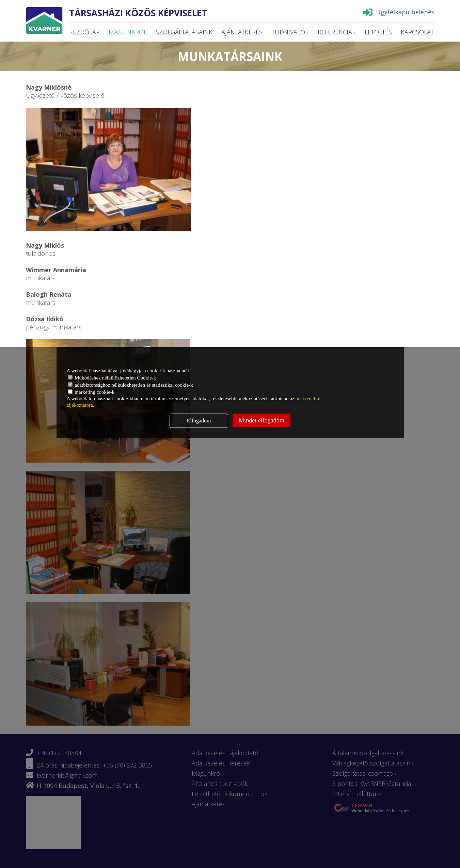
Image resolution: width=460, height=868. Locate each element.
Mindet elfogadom (261, 420)
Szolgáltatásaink (184, 32)
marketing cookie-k (91, 392)
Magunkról (128, 32)
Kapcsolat (417, 32)
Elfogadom (199, 421)
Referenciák (337, 32)
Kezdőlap (84, 32)
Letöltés (378, 32)
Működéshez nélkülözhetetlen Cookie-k (112, 378)
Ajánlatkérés (242, 32)
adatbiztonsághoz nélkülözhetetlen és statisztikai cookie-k (131, 385)
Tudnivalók (290, 32)
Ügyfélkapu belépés (399, 12)
